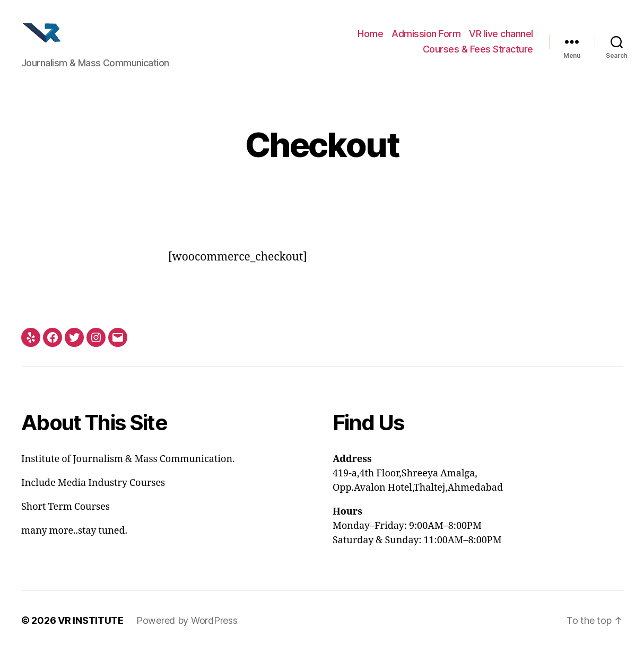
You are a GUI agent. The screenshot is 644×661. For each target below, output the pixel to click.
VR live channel (501, 39)
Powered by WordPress (187, 631)
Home (370, 39)
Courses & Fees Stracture (478, 55)
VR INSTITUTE (91, 631)
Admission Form (426, 39)
